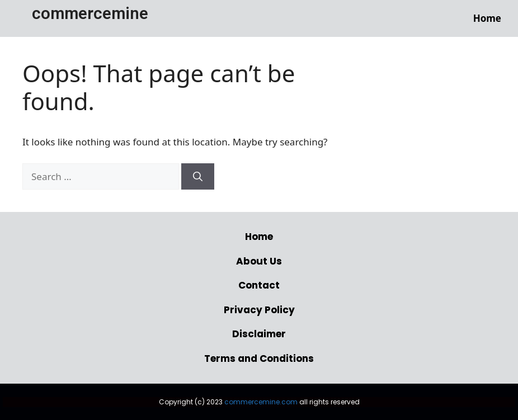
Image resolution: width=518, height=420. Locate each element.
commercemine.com (261, 402)
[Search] (198, 177)
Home (487, 18)
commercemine (90, 13)
